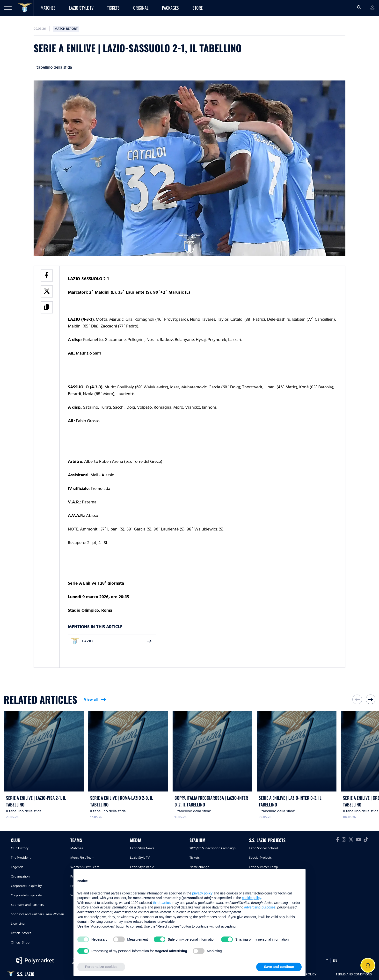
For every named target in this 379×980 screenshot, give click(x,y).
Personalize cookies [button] (101, 967)
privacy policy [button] (202, 893)
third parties (162, 903)
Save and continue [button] (279, 967)
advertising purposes (260, 907)
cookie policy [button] (251, 898)
